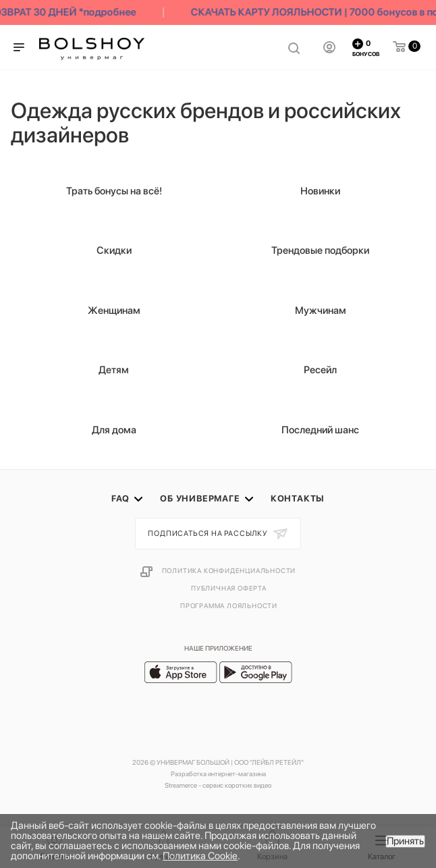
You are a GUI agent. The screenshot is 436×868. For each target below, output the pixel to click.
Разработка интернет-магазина (218, 774)
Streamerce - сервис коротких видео (218, 785)
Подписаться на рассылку (209, 534)
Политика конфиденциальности (229, 570)
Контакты (298, 498)
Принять (405, 841)
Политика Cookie (200, 856)
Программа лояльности (229, 605)
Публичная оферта (229, 588)
